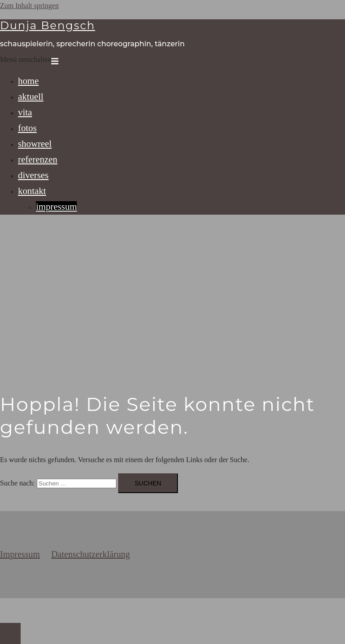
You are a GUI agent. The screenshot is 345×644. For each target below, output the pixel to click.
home (28, 81)
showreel (35, 143)
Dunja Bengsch (48, 25)
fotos (27, 128)
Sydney (143, 613)
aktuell (31, 96)
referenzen (38, 159)
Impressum (20, 554)
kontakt (32, 191)
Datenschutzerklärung (91, 554)
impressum (56, 206)
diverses (33, 175)
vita (25, 112)
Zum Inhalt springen (29, 6)
